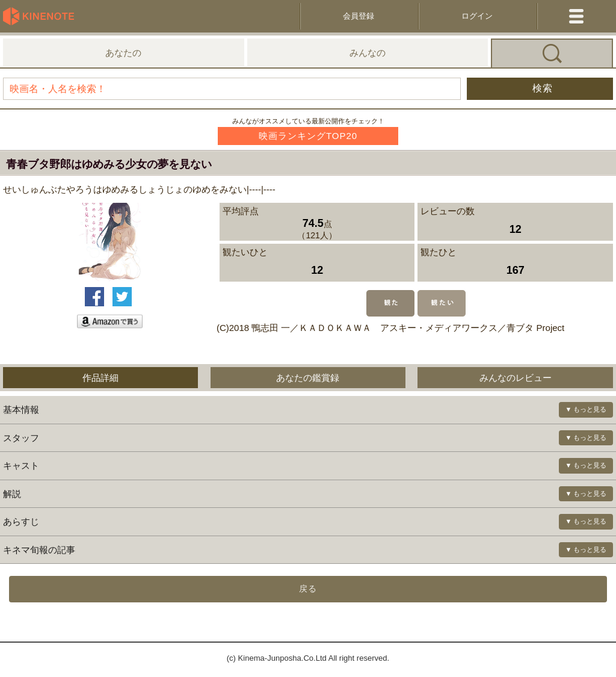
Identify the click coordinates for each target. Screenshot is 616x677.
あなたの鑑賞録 (308, 378)
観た (390, 303)
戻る (308, 589)
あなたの (123, 53)
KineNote (42, 16)
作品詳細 (100, 378)
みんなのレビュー (516, 378)
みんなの (368, 53)
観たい (442, 303)
